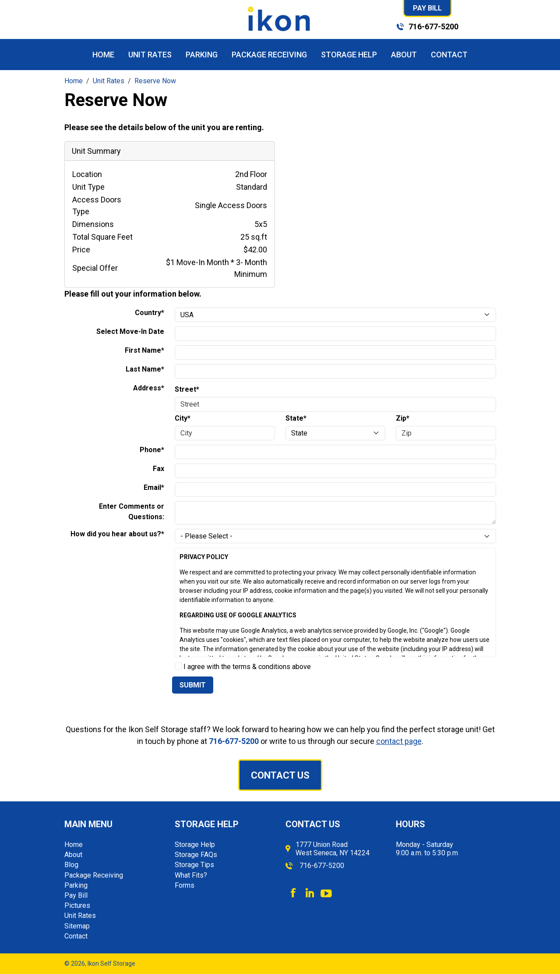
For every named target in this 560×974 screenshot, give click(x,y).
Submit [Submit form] (193, 685)
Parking (202, 55)
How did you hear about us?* (117, 534)
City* (183, 418)
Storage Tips (194, 865)
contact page (399, 741)
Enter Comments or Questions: (132, 512)
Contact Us (280, 775)
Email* (154, 487)
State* (296, 418)
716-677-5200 (433, 27)
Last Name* (145, 369)
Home (103, 55)
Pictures (77, 905)
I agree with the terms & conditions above (243, 667)
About (404, 55)
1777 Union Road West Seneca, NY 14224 (333, 849)
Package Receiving (269, 55)
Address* (149, 388)
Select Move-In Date (130, 331)
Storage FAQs (196, 855)
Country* (150, 313)
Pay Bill (427, 8)
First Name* (144, 350)
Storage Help (349, 55)
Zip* (403, 418)
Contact (449, 55)
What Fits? (191, 875)
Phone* (152, 450)
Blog (71, 865)
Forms (185, 885)
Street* (187, 389)
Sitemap (77, 926)
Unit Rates (150, 55)
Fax (158, 469)
